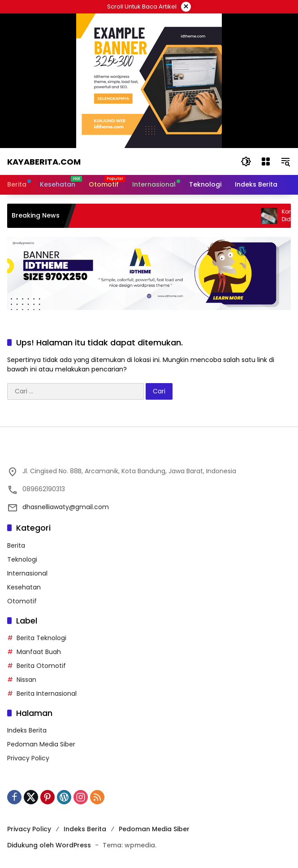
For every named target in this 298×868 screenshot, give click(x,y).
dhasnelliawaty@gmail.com (66, 507)
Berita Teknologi (41, 638)
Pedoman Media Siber (41, 744)
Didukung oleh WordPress (49, 845)
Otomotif (22, 601)
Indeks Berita (27, 730)
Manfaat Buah (39, 652)
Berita (16, 545)
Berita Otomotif (41, 666)
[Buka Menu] (266, 161)
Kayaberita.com (44, 162)
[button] (246, 161)
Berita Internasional (47, 694)
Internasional (27, 573)
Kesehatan (24, 587)
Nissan (26, 680)
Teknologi (22, 559)
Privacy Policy (28, 758)
